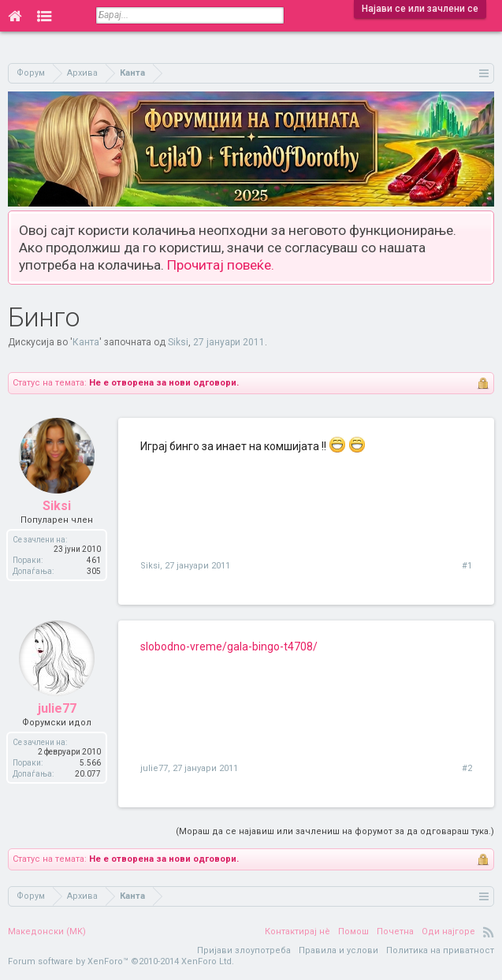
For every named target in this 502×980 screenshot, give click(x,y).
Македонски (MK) (47, 932)
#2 (467, 768)
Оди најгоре (448, 932)
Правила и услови (338, 950)
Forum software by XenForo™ (121, 961)
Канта (86, 342)
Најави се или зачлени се (420, 9)
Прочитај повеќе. (221, 265)
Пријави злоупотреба (244, 950)
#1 (467, 566)
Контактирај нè (297, 932)
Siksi (178, 342)
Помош (353, 932)
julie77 (154, 768)
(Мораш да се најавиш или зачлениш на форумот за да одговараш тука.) (335, 831)
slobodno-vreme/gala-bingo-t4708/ (229, 647)
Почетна (395, 932)
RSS (489, 932)
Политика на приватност (440, 950)
